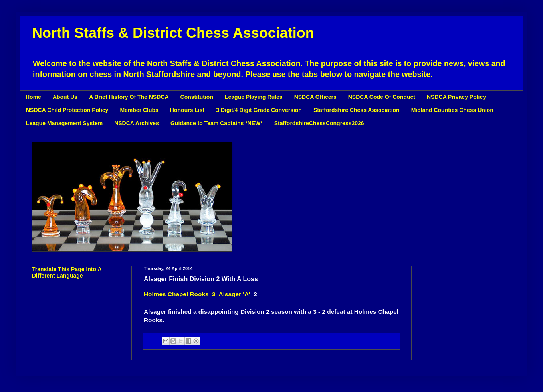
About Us (65, 97)
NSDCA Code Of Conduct (382, 97)
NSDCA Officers (315, 97)
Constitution (197, 97)
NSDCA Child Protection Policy (67, 110)
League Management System (64, 123)
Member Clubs (139, 110)
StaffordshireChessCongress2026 (319, 123)
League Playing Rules (254, 97)
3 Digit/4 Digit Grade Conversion (259, 110)
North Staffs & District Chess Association (173, 33)
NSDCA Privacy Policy (456, 97)
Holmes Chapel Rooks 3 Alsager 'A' (199, 294)
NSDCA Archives (137, 123)
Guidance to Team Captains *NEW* (217, 123)
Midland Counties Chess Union (452, 110)
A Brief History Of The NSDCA (129, 97)
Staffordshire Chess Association (357, 110)
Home (33, 97)
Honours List (187, 110)
